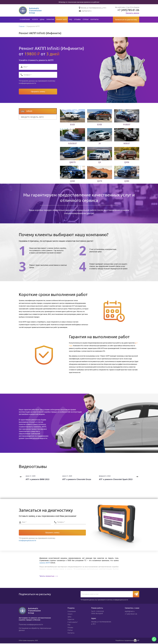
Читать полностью (47, 576)
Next (138, 477)
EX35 (100, 125)
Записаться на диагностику (126, 20)
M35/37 (127, 144)
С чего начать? (73, 623)
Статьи (86, 19)
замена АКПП (45, 563)
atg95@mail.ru (87, 11)
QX (100, 163)
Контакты (95, 19)
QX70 (100, 182)
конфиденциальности (27, 84)
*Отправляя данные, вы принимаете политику (37, 82)
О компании (25, 19)
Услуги (35, 19)
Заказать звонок (132, 13)
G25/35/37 (72, 144)
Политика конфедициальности (31, 625)
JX (100, 144)
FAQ (70, 19)
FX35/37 (127, 125)
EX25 (72, 125)
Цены (42, 19)
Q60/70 (73, 163)
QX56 (127, 163)
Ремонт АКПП (62, 19)
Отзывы (77, 19)
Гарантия (50, 19)
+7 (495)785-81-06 (128, 10)
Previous (20, 477)
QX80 (127, 182)
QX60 (72, 182)
